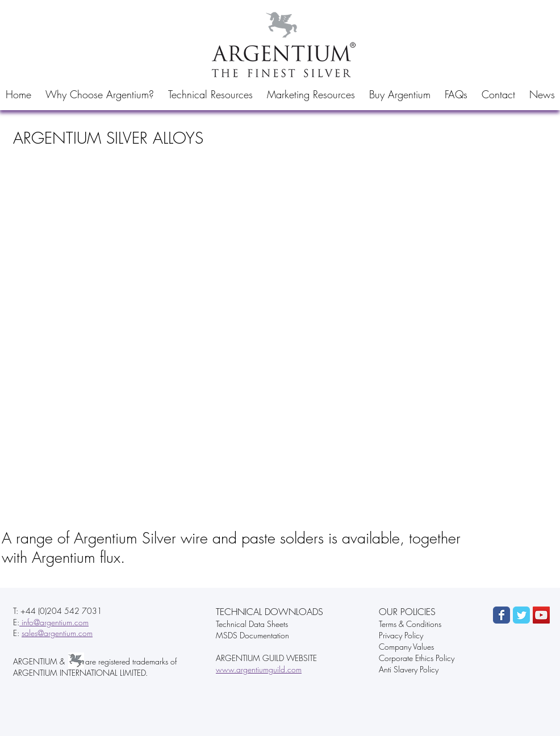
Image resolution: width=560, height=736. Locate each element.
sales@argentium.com (57, 633)
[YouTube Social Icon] (541, 615)
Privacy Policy (401, 635)
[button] (99, 94)
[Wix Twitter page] (521, 615)
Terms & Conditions (410, 624)
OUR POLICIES (407, 612)
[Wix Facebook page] (502, 615)
